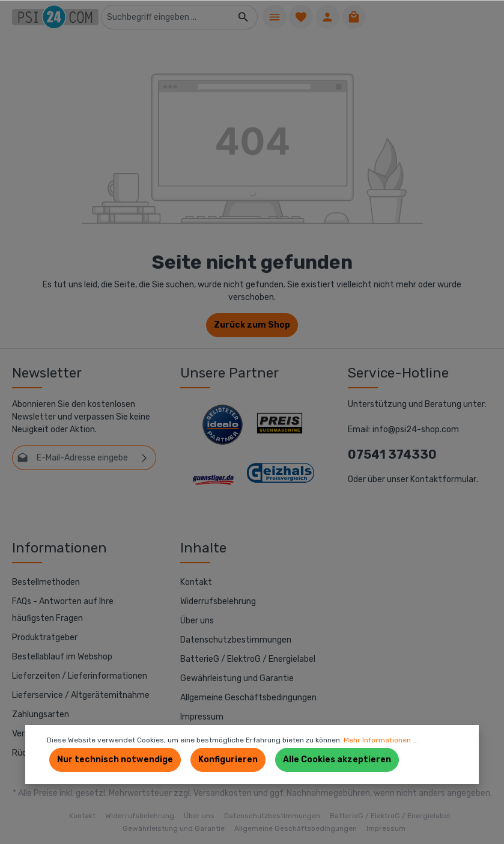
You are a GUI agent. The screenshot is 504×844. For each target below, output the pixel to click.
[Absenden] (144, 458)
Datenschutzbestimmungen (236, 640)
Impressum (202, 717)
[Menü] (275, 17)
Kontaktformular (443, 479)
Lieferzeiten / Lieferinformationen (80, 676)
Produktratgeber (45, 638)
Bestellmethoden (46, 582)
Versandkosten (223, 793)
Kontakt (196, 582)
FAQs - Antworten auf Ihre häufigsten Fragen (63, 610)
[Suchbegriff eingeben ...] (165, 17)
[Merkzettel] (301, 17)
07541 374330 (392, 454)
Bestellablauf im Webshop (62, 657)
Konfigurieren (228, 760)
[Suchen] (244, 17)
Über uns (197, 621)
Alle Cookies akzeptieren (337, 760)
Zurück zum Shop (252, 325)
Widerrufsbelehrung (218, 601)
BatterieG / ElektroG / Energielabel (248, 659)
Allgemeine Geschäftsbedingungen (248, 698)
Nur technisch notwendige (115, 760)
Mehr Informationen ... (381, 740)
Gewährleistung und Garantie (237, 678)
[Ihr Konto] (327, 17)
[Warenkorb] (354, 17)
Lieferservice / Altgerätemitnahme (81, 695)
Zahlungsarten (41, 714)
